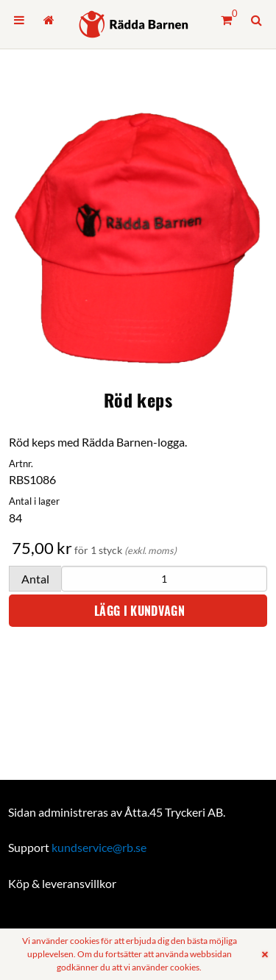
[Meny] (19, 20)
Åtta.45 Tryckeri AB (174, 812)
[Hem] (134, 24)
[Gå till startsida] (48, 20)
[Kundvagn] (226, 20)
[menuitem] (19, 20)
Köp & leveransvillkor (62, 883)
